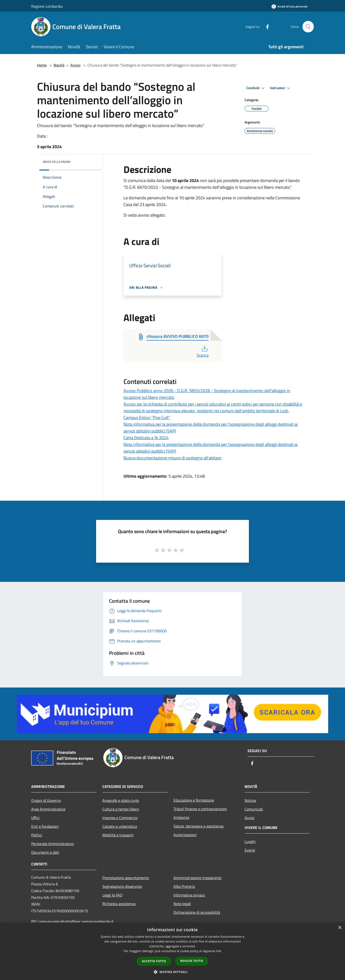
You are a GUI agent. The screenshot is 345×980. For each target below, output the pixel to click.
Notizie (250, 800)
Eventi (250, 850)
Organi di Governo (46, 800)
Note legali (182, 904)
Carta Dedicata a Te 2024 (146, 438)
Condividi (256, 88)
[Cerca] (308, 27)
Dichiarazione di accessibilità (197, 912)
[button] (172, 972)
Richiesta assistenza (119, 904)
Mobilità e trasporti (118, 835)
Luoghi (250, 841)
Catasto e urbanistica (120, 826)
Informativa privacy (189, 895)
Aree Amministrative (48, 809)
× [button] (340, 928)
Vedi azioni (281, 88)
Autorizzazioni (185, 835)
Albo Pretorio (184, 886)
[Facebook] (265, 27)
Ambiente (181, 817)
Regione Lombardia (47, 6)
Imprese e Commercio (120, 818)
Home (42, 65)
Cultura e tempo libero (121, 809)
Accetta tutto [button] (154, 961)
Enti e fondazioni (45, 826)
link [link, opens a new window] (219, 951)
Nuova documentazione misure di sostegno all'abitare (172, 458)
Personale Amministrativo (52, 844)
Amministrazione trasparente (197, 878)
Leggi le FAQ (112, 895)
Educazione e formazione (194, 800)
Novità (59, 65)
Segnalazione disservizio (122, 886)
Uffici (35, 818)
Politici (37, 835)
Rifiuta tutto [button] (192, 961)
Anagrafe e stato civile (121, 800)
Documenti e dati (45, 852)
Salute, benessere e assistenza (198, 826)
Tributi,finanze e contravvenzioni (200, 809)
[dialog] (172, 951)
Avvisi (75, 65)
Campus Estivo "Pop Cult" (147, 417)
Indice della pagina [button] (57, 162)
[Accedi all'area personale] (290, 6)
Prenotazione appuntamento (126, 878)
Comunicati (254, 809)
